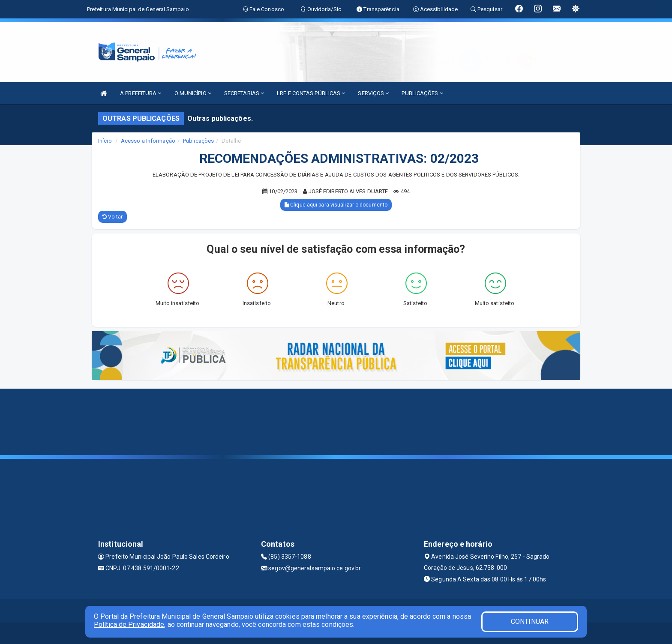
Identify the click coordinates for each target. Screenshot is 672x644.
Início (105, 141)
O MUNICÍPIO (193, 93)
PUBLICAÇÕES (422, 93)
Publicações (198, 141)
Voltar (112, 217)
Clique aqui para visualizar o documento (336, 205)
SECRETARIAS (244, 93)
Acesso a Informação (148, 141)
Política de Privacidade (129, 625)
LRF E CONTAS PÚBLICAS (311, 93)
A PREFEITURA (141, 93)
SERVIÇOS (373, 93)
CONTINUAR (530, 622)
